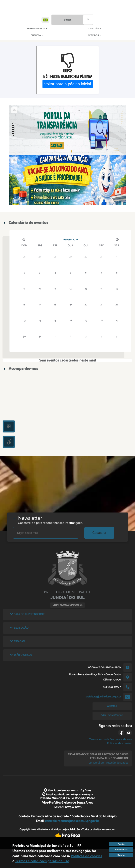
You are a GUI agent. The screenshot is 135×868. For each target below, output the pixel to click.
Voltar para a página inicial (67, 84)
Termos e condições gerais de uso (110, 739)
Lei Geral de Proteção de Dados (108, 763)
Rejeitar (121, 855)
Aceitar (121, 844)
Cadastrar (99, 533)
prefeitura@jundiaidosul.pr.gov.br (103, 697)
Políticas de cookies (119, 743)
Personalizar (121, 850)
